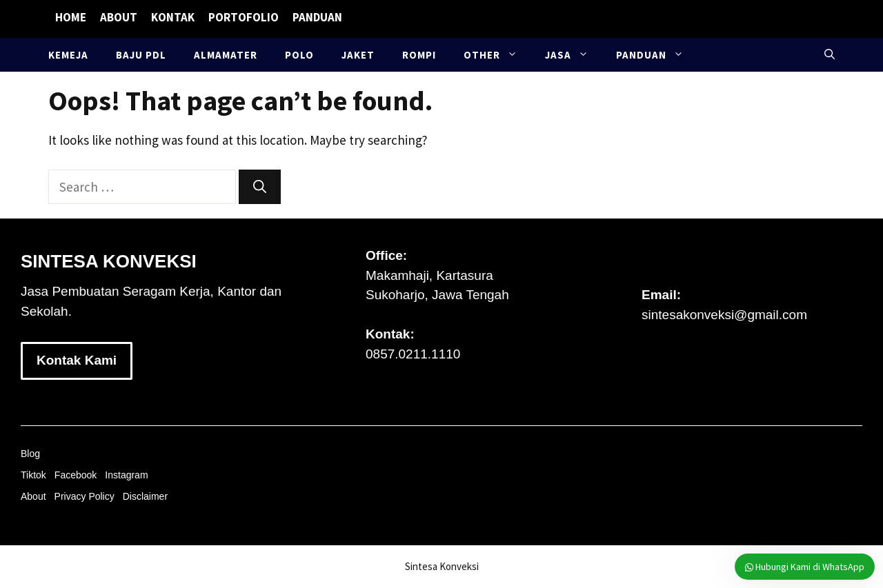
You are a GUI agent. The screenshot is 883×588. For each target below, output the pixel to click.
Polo (299, 55)
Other (497, 55)
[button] (830, 55)
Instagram (126, 475)
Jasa (574, 55)
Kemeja (68, 55)
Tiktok (33, 475)
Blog (30, 454)
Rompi (419, 55)
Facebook (76, 475)
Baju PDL (141, 55)
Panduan (317, 17)
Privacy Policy (85, 496)
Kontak (173, 17)
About (119, 17)
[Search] (260, 187)
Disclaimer (145, 496)
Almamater (226, 55)
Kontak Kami (77, 360)
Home (71, 17)
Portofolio (244, 17)
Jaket (358, 55)
